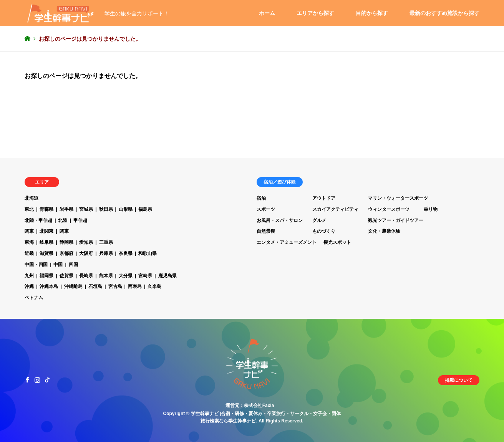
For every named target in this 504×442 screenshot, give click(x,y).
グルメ (319, 220)
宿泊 (261, 198)
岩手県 (66, 209)
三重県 (106, 242)
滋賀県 (46, 253)
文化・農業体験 (384, 231)
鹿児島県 (167, 276)
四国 (73, 265)
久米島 (154, 286)
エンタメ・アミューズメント (287, 242)
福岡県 (46, 276)
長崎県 (86, 276)
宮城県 (86, 209)
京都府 (66, 253)
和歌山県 (148, 253)
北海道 (31, 198)
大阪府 (86, 253)
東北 (29, 209)
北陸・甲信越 (38, 220)
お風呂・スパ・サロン (280, 220)
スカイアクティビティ (335, 209)
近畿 (29, 253)
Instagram (37, 380)
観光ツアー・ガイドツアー (396, 220)
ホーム (267, 13)
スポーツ (266, 209)
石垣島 (95, 286)
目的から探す (372, 13)
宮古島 (115, 286)
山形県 (126, 209)
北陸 (63, 220)
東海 (29, 242)
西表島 (135, 286)
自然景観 (266, 231)
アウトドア (324, 198)
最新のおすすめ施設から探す (444, 13)
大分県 (126, 276)
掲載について (459, 380)
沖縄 (29, 286)
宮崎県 (145, 276)
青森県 (46, 209)
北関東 (46, 231)
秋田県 (106, 209)
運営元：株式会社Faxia (250, 406)
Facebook (27, 380)
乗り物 (431, 209)
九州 (29, 276)
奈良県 (126, 253)
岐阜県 (46, 242)
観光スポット (337, 242)
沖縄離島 (73, 286)
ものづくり (324, 231)
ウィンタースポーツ (389, 209)
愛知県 (86, 242)
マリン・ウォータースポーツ (398, 198)
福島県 (145, 209)
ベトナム (34, 298)
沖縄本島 (49, 286)
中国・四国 (36, 265)
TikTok (47, 380)
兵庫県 (106, 253)
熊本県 (106, 276)
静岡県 (66, 242)
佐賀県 (66, 276)
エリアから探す (315, 13)
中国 (58, 265)
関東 (29, 231)
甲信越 (80, 220)
